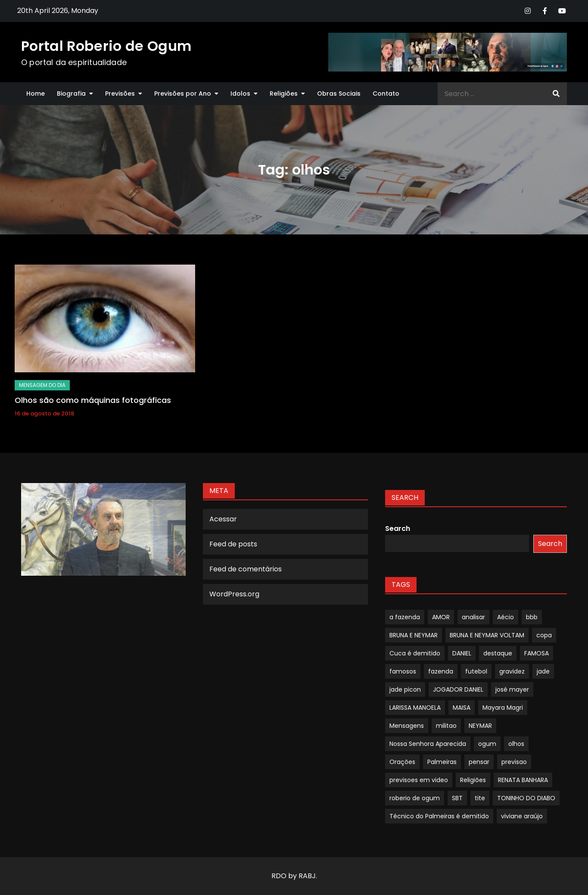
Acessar (223, 519)
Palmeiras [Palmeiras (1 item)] (442, 762)
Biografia (71, 94)
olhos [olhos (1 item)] (516, 744)
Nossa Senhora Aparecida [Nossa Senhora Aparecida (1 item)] (428, 744)
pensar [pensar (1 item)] (479, 762)
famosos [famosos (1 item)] (403, 671)
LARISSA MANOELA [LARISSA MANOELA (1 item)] (415, 708)
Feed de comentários (246, 569)
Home (36, 94)
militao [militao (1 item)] (446, 726)
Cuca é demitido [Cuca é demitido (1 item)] (415, 653)
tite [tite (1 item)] (480, 798)
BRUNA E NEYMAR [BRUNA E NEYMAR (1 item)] (414, 635)
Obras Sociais (339, 94)
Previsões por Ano (183, 94)
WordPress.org (234, 594)
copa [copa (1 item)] (544, 635)
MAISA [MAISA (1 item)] (462, 708)
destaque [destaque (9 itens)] (498, 653)
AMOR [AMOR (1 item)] (441, 617)
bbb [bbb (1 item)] (532, 617)
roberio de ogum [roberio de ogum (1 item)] (415, 798)
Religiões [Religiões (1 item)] (473, 780)
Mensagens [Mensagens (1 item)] (407, 726)
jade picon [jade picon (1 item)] (405, 689)
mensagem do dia (42, 385)
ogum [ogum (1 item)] (487, 744)
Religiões (284, 94)
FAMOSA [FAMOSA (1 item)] (537, 653)
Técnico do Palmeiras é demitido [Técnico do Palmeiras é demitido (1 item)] (439, 816)
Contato (386, 94)
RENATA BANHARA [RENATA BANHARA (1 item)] (523, 780)
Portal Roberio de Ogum (106, 46)
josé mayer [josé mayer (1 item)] (512, 689)
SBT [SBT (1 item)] (457, 798)
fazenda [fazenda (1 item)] (441, 671)
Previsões (120, 94)
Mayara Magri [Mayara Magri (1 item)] (503, 708)
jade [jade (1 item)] (543, 671)
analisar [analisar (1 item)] (473, 617)
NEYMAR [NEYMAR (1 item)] (480, 726)
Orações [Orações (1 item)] (402, 762)
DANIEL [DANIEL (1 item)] (462, 653)
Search (398, 529)
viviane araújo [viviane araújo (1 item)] (522, 816)
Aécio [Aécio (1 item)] (506, 617)
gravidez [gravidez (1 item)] (512, 671)
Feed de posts (233, 544)
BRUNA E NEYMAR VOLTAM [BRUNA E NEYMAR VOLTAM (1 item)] (487, 635)
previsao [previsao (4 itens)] (514, 762)
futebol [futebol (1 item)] (476, 671)
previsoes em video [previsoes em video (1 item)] (419, 780)
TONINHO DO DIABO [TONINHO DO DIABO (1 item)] (526, 798)
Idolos (240, 94)
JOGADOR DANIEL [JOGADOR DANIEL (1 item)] (458, 689)
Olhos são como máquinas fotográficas (93, 400)
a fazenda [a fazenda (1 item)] (405, 617)
